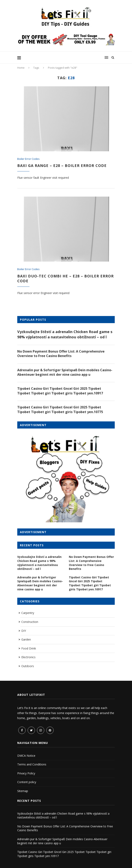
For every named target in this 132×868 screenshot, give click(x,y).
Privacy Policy (26, 773)
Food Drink (29, 648)
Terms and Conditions (32, 764)
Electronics (28, 657)
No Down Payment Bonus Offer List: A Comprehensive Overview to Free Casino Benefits (61, 354)
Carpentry (28, 613)
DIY (24, 631)
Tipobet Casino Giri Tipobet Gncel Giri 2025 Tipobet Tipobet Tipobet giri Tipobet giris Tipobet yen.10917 (60, 391)
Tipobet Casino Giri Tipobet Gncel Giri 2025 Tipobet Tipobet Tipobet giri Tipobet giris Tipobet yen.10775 (60, 409)
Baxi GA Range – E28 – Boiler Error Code (62, 166)
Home (21, 68)
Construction (30, 622)
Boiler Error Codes (28, 159)
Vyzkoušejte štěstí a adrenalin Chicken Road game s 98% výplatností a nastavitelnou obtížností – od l (65, 334)
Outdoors (28, 666)
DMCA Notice (26, 756)
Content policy (27, 782)
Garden (26, 639)
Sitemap (23, 791)
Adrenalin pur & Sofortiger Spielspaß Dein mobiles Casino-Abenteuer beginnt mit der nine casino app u (65, 372)
